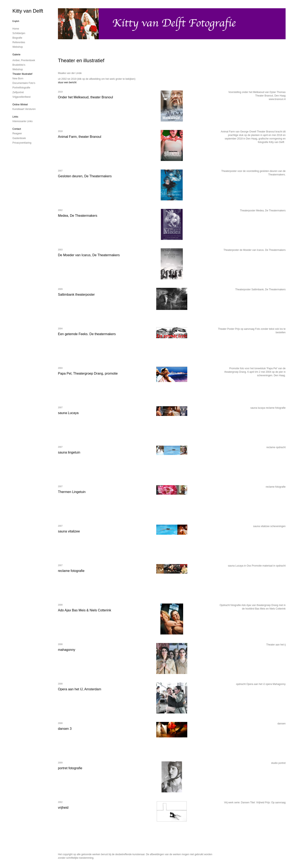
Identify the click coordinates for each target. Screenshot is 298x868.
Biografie (17, 38)
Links (15, 117)
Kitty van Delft (28, 11)
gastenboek (19, 138)
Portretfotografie (21, 88)
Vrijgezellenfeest (22, 97)
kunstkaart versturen (24, 109)
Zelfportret (18, 92)
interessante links (22, 121)
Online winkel (20, 105)
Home (16, 29)
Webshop (18, 47)
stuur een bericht (67, 82)
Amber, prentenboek (24, 60)
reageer (17, 133)
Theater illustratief (22, 74)
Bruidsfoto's (19, 65)
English (16, 21)
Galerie (16, 55)
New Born (18, 79)
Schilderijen (19, 33)
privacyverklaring (22, 143)
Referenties (19, 42)
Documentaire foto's (24, 83)
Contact (17, 129)
